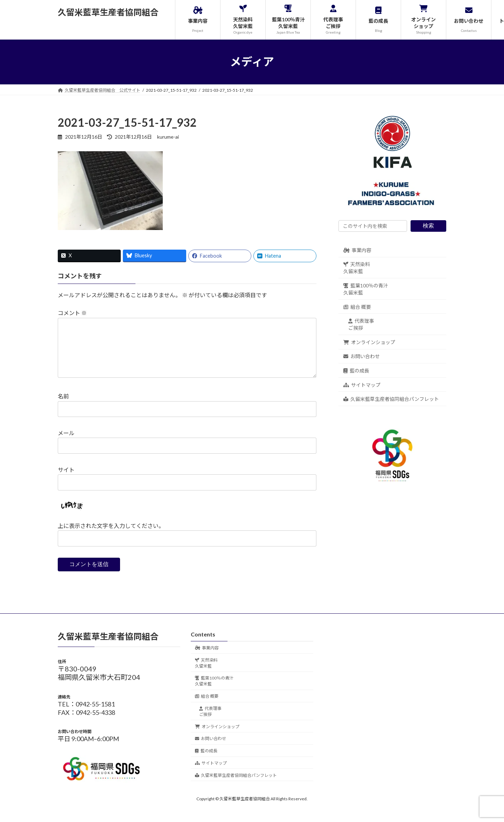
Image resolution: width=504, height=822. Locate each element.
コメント (72, 313)
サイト (66, 481)
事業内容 (357, 250)
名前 (63, 407)
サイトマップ (362, 385)
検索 (428, 226)
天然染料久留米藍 (357, 268)
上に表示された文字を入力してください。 (111, 537)
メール (66, 444)
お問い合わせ (362, 356)
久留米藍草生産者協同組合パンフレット (391, 399)
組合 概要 (357, 306)
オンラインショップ (369, 342)
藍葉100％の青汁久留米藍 (366, 289)
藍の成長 (356, 371)
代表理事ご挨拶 (361, 324)
